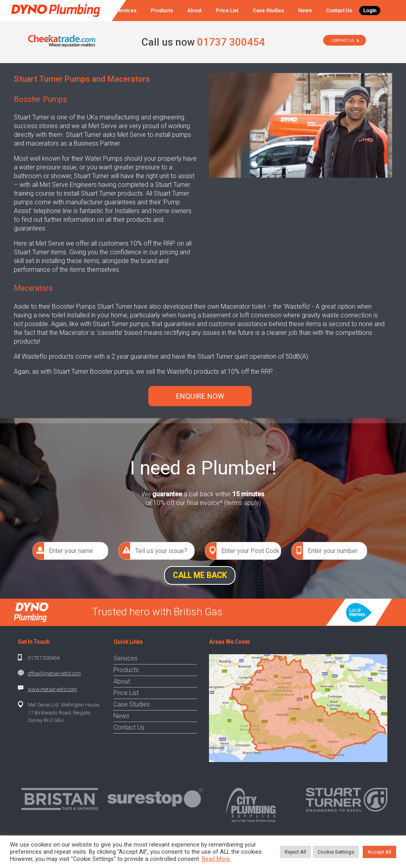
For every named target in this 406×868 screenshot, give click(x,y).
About (194, 11)
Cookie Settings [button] (336, 852)
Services (126, 11)
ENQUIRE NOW (200, 396)
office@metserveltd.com (54, 673)
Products (162, 11)
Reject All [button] (295, 852)
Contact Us (339, 11)
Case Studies (268, 11)
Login (370, 11)
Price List (227, 11)
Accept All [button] (379, 852)
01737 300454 (44, 658)
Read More (216, 859)
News (305, 11)
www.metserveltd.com (52, 689)
